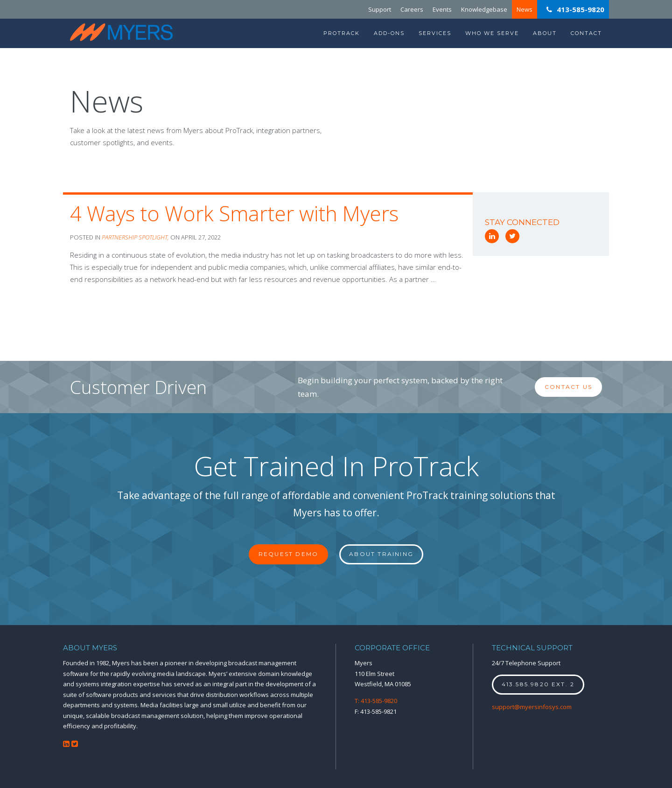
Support (380, 9)
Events (442, 9)
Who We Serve (492, 33)
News (525, 9)
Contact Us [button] (568, 387)
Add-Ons (389, 33)
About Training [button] (381, 554)
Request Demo (288, 554)
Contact (586, 33)
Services (435, 33)
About (545, 33)
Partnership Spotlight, (136, 237)
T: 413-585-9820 (376, 701)
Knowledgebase (484, 9)
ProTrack (342, 33)
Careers (412, 9)
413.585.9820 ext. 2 (538, 684)
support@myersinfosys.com (532, 707)
